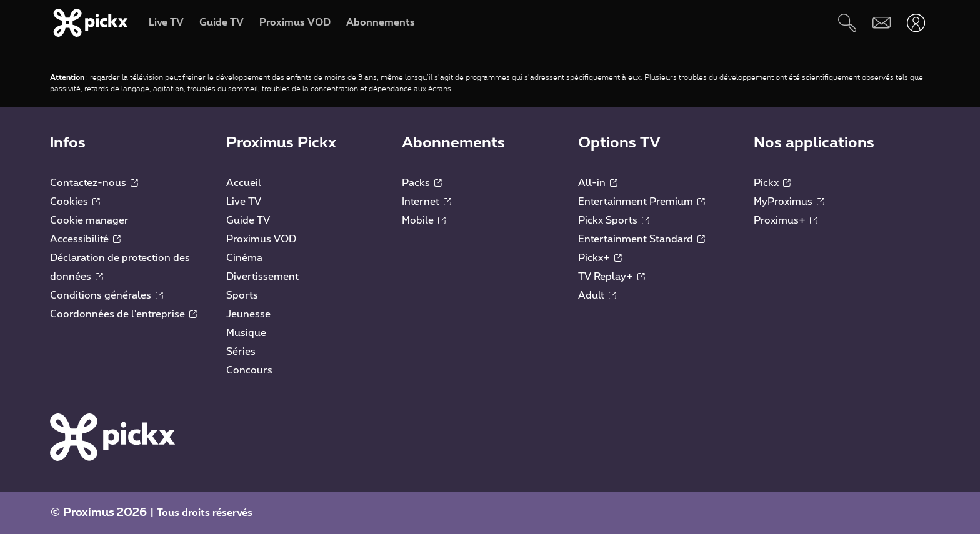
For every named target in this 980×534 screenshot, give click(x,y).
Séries (241, 352)
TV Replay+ (612, 277)
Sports (242, 295)
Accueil (244, 183)
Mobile (424, 220)
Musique (246, 333)
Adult (597, 295)
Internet (427, 202)
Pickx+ (600, 258)
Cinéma (244, 258)
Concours (249, 370)
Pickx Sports (614, 220)
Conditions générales (107, 295)
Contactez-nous (94, 183)
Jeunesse (248, 314)
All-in (598, 183)
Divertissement (262, 277)
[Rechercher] (847, 23)
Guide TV (248, 220)
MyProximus (789, 202)
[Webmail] (882, 23)
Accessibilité (85, 239)
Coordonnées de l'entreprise (123, 314)
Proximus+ (786, 220)
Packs (422, 183)
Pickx (772, 183)
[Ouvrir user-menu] (916, 23)
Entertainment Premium (642, 202)
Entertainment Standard (642, 239)
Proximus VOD (261, 239)
